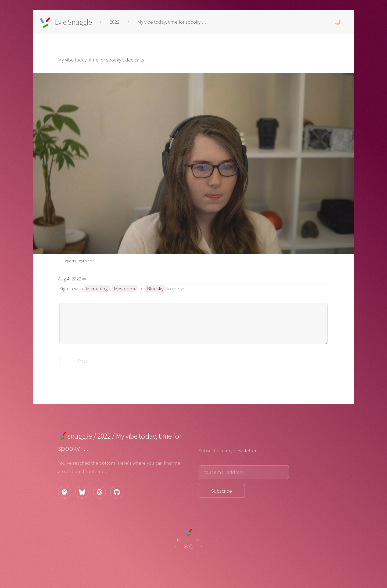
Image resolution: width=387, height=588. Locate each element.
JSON (195, 540)
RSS (180, 540)
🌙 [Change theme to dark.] (338, 22)
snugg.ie (80, 436)
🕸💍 (188, 546)
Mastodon (125, 289)
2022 (114, 22)
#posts (70, 261)
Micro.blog (97, 289)
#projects (87, 261)
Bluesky (155, 289)
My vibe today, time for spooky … (172, 22)
